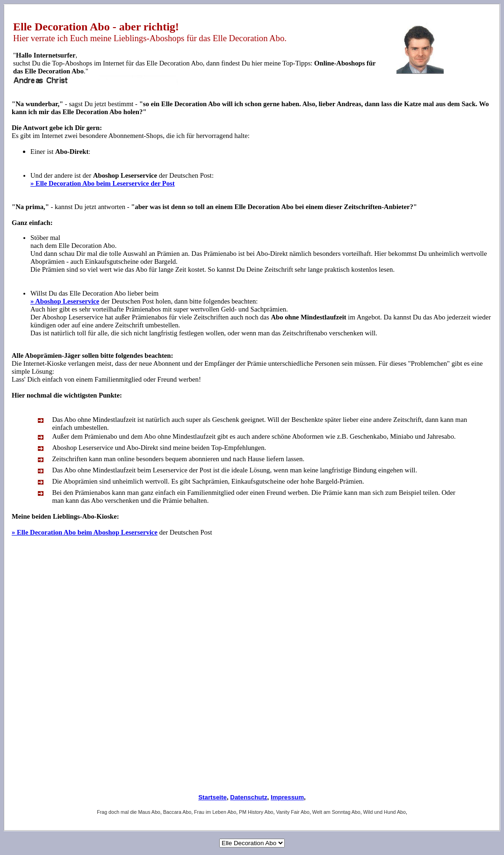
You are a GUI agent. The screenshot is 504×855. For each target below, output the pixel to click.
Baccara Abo (177, 812)
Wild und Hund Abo (385, 812)
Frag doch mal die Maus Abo (129, 812)
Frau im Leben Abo (215, 812)
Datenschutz (248, 797)
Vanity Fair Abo (292, 812)
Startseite (212, 797)
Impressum (287, 797)
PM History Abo (256, 812)
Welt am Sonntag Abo (336, 812)
